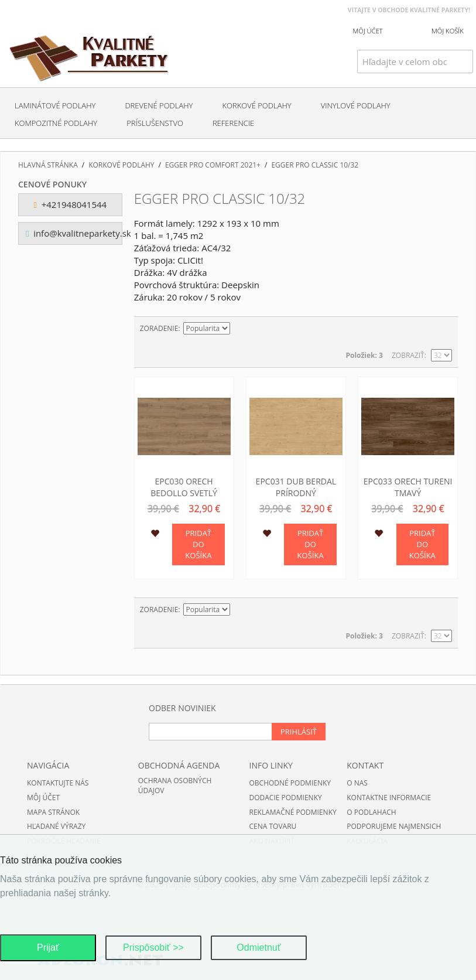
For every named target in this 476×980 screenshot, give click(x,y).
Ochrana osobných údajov (175, 786)
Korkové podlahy (256, 105)
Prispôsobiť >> (153, 947)
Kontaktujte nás (58, 783)
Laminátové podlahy (55, 105)
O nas (357, 783)
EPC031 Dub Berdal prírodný (296, 487)
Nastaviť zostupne (241, 329)
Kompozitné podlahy (56, 123)
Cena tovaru (273, 826)
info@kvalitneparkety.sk (74, 233)
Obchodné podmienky (290, 783)
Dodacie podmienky (286, 798)
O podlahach (371, 812)
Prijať (48, 947)
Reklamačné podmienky (293, 812)
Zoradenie (159, 328)
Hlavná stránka (48, 165)
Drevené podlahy (159, 105)
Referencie (233, 123)
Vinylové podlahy (356, 105)
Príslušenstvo (155, 123)
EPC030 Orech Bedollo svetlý (184, 487)
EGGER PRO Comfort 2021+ (213, 165)
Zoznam (443, 329)
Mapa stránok (53, 812)
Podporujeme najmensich (394, 826)
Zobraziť (408, 355)
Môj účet (43, 798)
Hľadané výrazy (56, 826)
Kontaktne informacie (389, 798)
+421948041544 (71, 204)
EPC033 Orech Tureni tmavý (408, 487)
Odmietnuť (258, 947)
